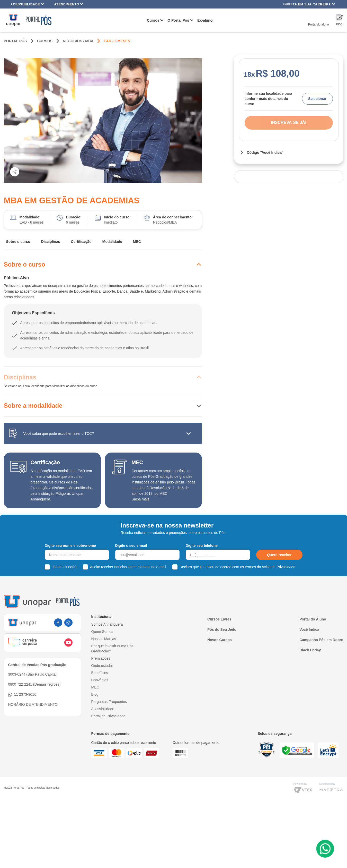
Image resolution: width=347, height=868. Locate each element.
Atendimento (69, 4)
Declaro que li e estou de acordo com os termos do (237, 567)
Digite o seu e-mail (131, 546)
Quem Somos (102, 632)
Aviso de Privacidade (279, 567)
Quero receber (279, 555)
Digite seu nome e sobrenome (70, 546)
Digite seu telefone (202, 546)
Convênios (100, 680)
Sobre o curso (18, 242)
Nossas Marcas (104, 639)
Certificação (81, 242)
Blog (95, 694)
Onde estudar (102, 666)
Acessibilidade (27, 4)
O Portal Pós (178, 20)
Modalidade (112, 242)
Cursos (153, 20)
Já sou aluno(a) (64, 567)
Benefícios (100, 673)
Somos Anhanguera (107, 624)
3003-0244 (17, 674)
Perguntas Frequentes (109, 702)
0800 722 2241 (21, 684)
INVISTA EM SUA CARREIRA (309, 4)
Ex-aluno (205, 20)
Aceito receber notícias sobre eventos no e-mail (128, 567)
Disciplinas (51, 242)
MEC (137, 242)
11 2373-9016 (22, 695)
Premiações (101, 658)
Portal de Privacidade (108, 716)
